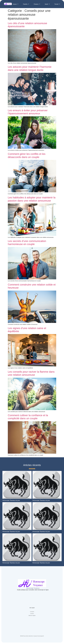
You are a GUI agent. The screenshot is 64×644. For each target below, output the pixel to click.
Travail (57, 4)
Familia (26, 4)
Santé (47, 4)
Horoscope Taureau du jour (11, 500)
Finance (37, 4)
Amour (16, 4)
